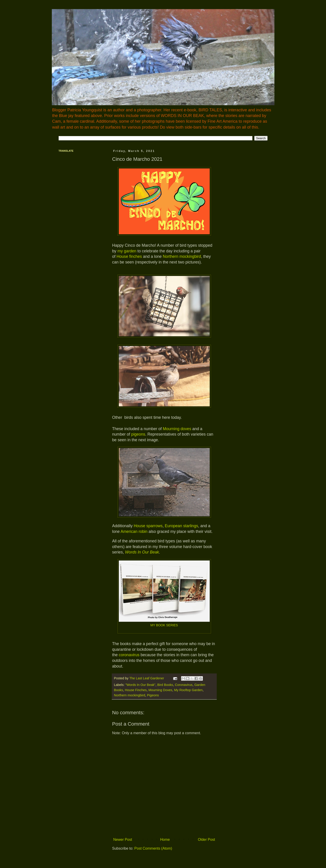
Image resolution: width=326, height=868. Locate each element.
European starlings (181, 526)
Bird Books (165, 685)
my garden (127, 251)
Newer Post (123, 840)
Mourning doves (177, 429)
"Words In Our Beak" (140, 685)
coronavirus (129, 655)
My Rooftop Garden (188, 690)
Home (165, 840)
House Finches (136, 690)
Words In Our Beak (142, 552)
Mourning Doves (161, 690)
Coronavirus (184, 685)
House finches (129, 256)
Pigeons (153, 695)
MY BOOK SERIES (164, 625)
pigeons (138, 434)
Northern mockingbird (182, 256)
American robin (134, 532)
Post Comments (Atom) (153, 848)
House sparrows (148, 526)
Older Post (207, 840)
